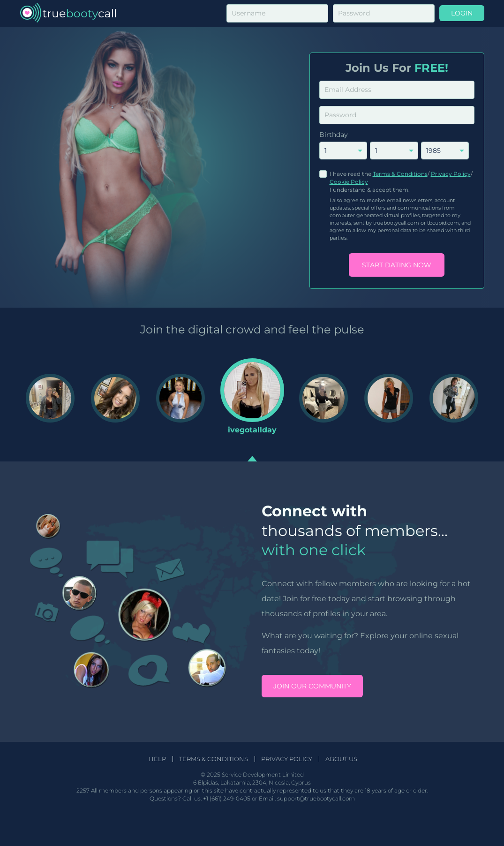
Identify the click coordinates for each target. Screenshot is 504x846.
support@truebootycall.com (316, 798)
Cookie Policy (349, 182)
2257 (83, 790)
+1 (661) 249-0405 (227, 798)
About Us (341, 759)
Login (462, 13)
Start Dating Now (397, 265)
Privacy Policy (451, 174)
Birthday (334, 135)
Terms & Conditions (400, 174)
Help (157, 759)
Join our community (312, 686)
